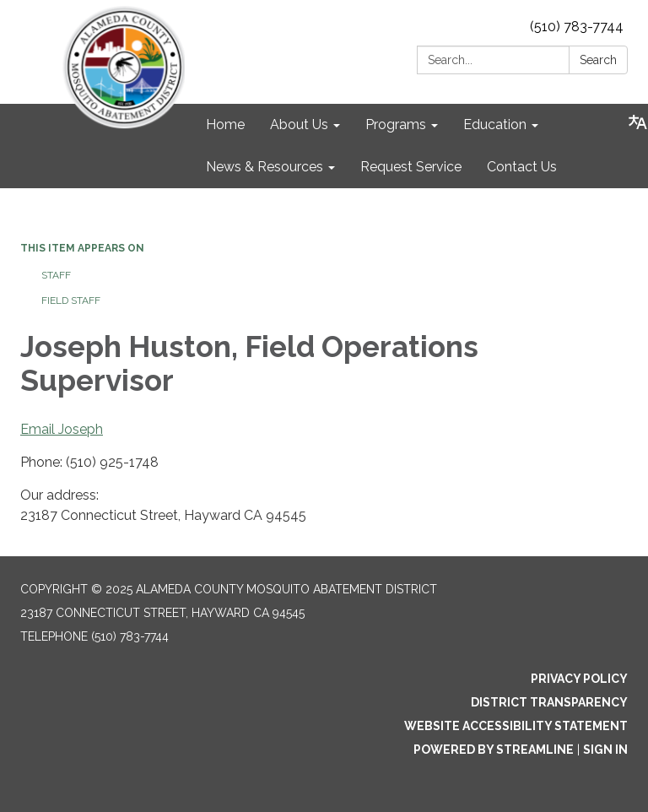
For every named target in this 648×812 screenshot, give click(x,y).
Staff (56, 275)
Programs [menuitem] (396, 125)
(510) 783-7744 (577, 27)
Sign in (605, 750)
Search (598, 60)
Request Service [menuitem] (411, 167)
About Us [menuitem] (299, 125)
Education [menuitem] (495, 125)
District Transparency (549, 702)
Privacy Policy (579, 679)
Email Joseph (62, 429)
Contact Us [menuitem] (522, 167)
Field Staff (71, 300)
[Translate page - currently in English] (638, 122)
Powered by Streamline (494, 750)
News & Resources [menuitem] (265, 167)
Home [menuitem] (225, 125)
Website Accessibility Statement (516, 726)
